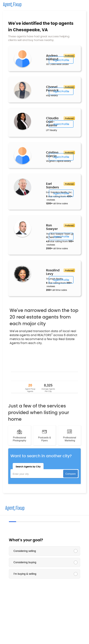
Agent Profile (61, 60)
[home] (11, 4)
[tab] (28, 466)
